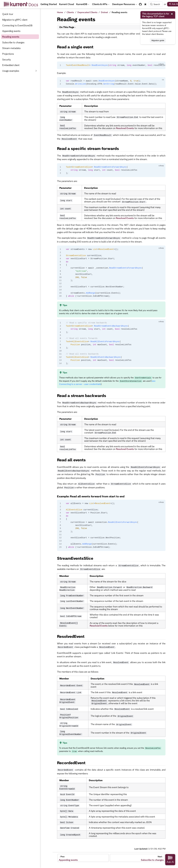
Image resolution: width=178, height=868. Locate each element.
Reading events (11, 37)
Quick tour (8, 14)
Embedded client (11, 65)
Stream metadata (11, 48)
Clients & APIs (101, 5)
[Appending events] (83, 858)
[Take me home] (22, 4)
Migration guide (158, 40)
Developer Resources (125, 5)
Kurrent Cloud (67, 4)
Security (7, 59)
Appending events (11, 31)
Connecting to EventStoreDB (17, 25)
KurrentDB (83, 5)
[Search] (156, 4)
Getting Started (49, 4)
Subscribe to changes (13, 42)
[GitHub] (140, 4)
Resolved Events (125, 128)
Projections (8, 54)
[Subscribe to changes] (137, 858)
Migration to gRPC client (15, 20)
